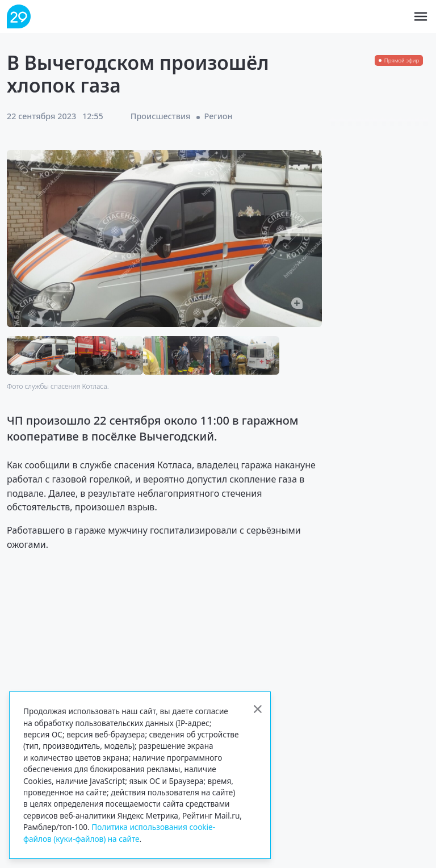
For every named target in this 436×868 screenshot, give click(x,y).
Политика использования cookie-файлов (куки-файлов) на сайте (119, 833)
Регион (219, 116)
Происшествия (161, 116)
